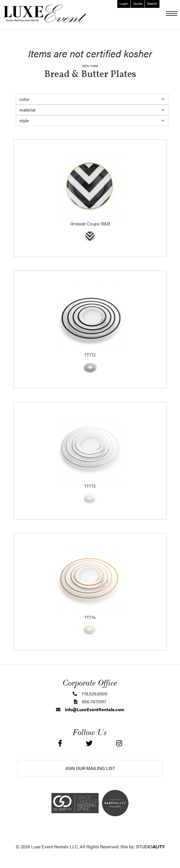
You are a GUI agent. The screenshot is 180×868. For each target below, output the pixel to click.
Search (152, 3)
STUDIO (150, 847)
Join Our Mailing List (90, 768)
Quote (138, 3)
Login (124, 3)
